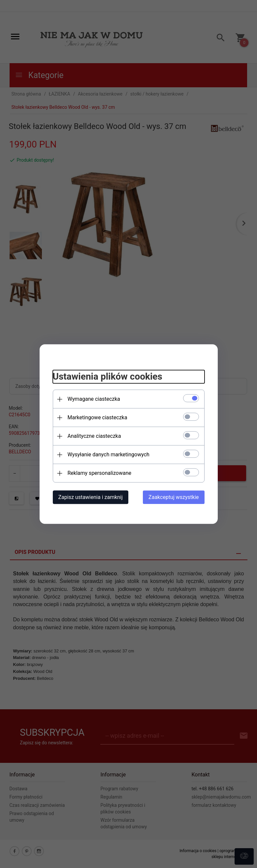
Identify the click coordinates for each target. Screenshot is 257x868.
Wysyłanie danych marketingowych (109, 455)
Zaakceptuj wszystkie (174, 497)
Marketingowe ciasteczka (97, 417)
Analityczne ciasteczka (94, 436)
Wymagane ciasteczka (94, 399)
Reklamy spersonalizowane (99, 473)
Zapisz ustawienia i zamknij (91, 497)
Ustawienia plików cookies (108, 377)
